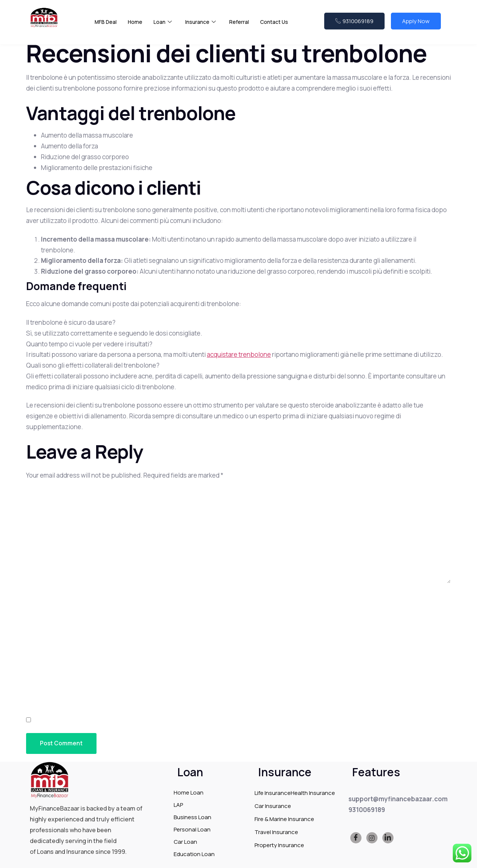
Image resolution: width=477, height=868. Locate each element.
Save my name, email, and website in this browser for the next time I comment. (162, 721)
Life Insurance (273, 793)
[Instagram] (372, 838)
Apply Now (416, 25)
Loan (165, 26)
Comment (44, 495)
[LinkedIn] (388, 838)
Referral (244, 26)
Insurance (204, 26)
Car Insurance (273, 806)
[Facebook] (356, 838)
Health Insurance (313, 793)
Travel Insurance (276, 832)
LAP (178, 805)
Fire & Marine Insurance (284, 819)
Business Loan (192, 817)
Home (137, 26)
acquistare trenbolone (239, 354)
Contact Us (280, 26)
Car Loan (185, 842)
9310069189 (354, 25)
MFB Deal (106, 26)
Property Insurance (279, 845)
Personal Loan (192, 829)
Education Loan (194, 854)
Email (37, 640)
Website (39, 680)
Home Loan (189, 792)
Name (37, 600)
